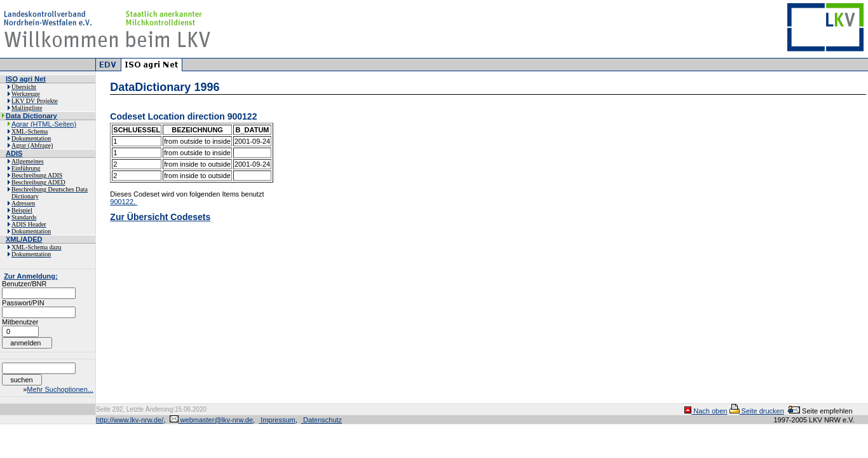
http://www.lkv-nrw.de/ (130, 420)
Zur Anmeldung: (31, 276)
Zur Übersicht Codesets (160, 217)
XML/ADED (24, 239)
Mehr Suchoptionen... (60, 389)
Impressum (277, 420)
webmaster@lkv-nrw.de (212, 420)
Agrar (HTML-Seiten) (44, 124)
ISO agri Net (26, 79)
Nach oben (706, 411)
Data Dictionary (31, 116)
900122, (124, 202)
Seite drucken (757, 411)
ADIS (14, 153)
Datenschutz (322, 420)
